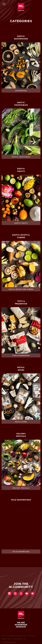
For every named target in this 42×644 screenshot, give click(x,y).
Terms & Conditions (18, 639)
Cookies (4, 639)
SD (25, 639)
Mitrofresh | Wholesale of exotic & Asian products (21, 7)
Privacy (9, 639)
